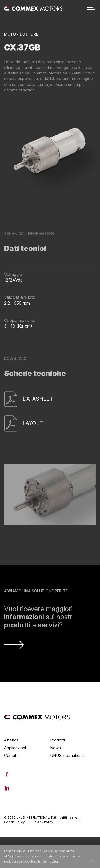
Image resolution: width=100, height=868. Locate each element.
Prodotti (57, 740)
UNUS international (67, 755)
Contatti (11, 755)
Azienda (11, 740)
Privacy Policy (43, 822)
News (55, 748)
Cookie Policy (14, 822)
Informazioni (49, 861)
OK (93, 861)
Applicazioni (15, 748)
